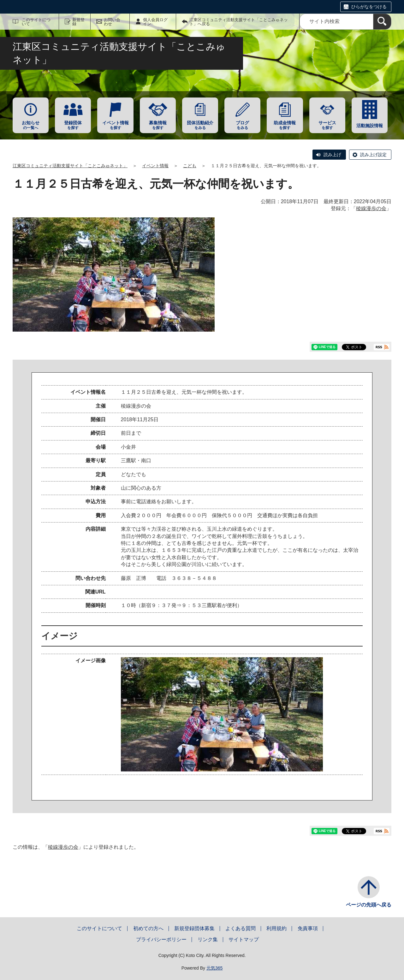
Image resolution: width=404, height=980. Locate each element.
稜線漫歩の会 (371, 208)
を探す (73, 125)
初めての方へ (148, 928)
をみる (200, 125)
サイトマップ (244, 939)
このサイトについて (36, 22)
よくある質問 (241, 928)
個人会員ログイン (155, 22)
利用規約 (276, 928)
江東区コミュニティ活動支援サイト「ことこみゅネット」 (70, 166)
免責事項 (308, 928)
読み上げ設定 (373, 155)
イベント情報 (155, 166)
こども (190, 166)
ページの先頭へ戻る (369, 905)
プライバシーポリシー (161, 939)
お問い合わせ (112, 22)
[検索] (382, 22)
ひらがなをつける (369, 7)
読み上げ (332, 155)
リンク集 (208, 939)
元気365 (214, 968)
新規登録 (78, 22)
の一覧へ (31, 125)
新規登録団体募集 (194, 928)
